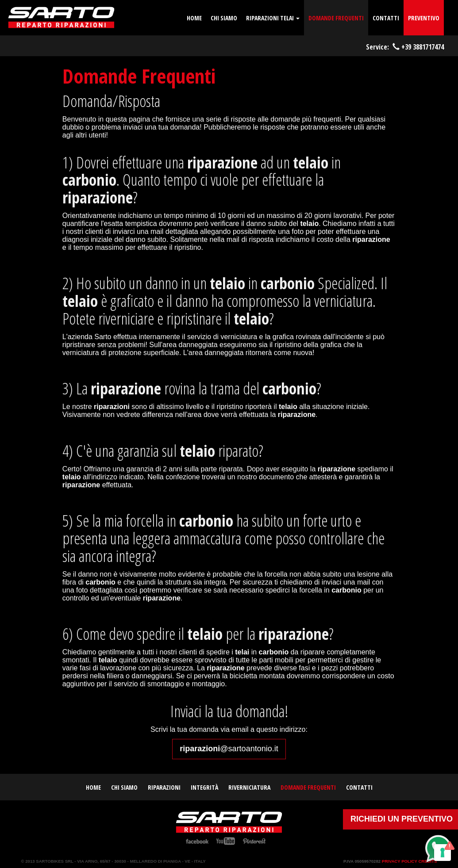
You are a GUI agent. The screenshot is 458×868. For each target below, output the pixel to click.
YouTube (226, 841)
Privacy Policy (400, 861)
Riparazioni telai (273, 18)
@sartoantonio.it (229, 749)
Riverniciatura (249, 787)
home (194, 18)
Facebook (197, 841)
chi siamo (224, 18)
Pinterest (254, 841)
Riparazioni (164, 787)
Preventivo (424, 18)
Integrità (204, 787)
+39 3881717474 (423, 47)
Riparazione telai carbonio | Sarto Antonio (61, 18)
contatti (386, 18)
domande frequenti (336, 18)
